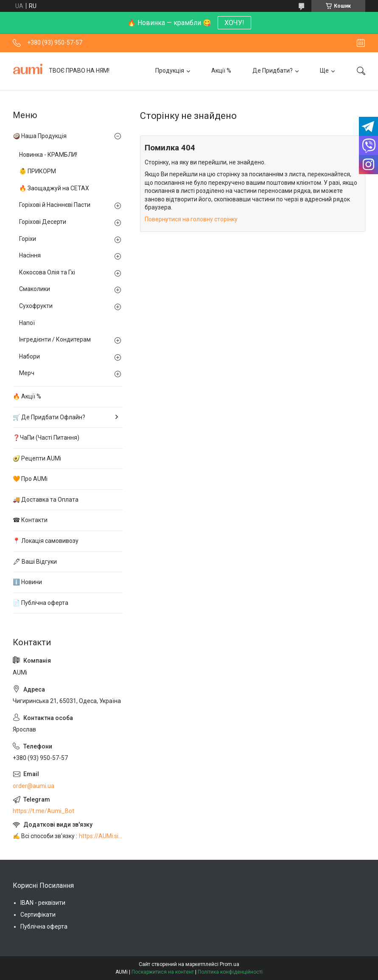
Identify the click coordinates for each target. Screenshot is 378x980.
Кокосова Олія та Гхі (47, 272)
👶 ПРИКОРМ (38, 171)
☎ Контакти (30, 520)
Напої (27, 323)
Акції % (221, 71)
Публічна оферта (44, 926)
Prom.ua (230, 964)
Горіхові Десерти (43, 222)
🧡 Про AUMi (30, 479)
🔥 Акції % (27, 396)
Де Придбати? (273, 71)
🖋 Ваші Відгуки (35, 562)
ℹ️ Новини (27, 582)
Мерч (27, 373)
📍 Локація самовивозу (46, 541)
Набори (29, 356)
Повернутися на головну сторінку (191, 219)
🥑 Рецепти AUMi (37, 458)
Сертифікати (38, 915)
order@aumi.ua (34, 786)
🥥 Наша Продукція (40, 136)
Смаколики (35, 289)
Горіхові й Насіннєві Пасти (55, 205)
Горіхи (28, 239)
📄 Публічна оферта (41, 603)
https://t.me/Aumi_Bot (43, 811)
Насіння (30, 255)
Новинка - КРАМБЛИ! (48, 155)
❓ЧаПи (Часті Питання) (46, 438)
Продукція (170, 71)
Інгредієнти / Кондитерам (55, 339)
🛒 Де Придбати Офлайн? (49, 417)
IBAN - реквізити (43, 903)
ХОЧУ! (234, 23)
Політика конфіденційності (230, 972)
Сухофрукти (36, 306)
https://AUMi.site (101, 836)
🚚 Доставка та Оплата (46, 500)
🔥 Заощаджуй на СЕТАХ (54, 188)
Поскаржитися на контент (163, 972)
